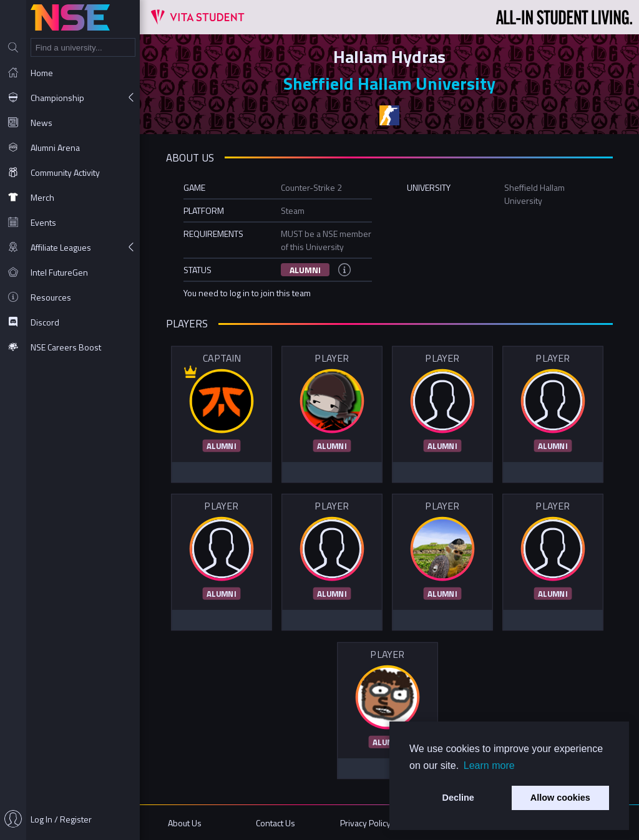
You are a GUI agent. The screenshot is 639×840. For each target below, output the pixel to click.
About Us (185, 823)
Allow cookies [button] (560, 798)
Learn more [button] (489, 765)
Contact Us (276, 823)
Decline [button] (458, 798)
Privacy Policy (365, 823)
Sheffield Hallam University (389, 83)
